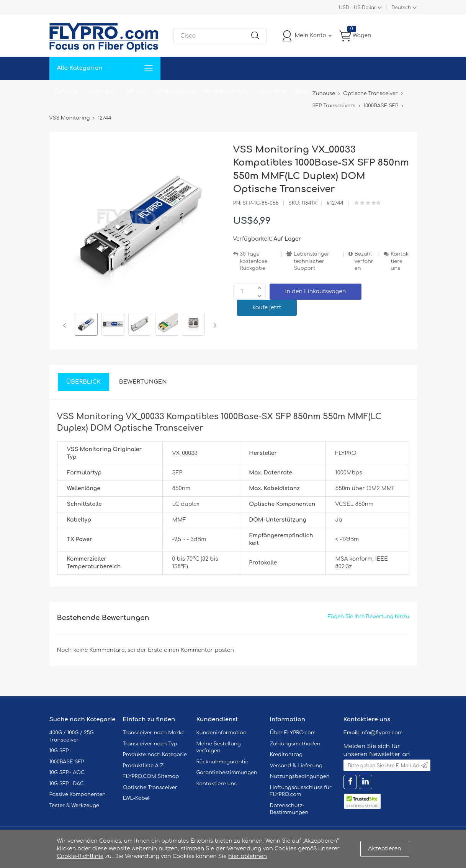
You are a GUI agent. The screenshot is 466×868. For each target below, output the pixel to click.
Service (135, 91)
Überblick (83, 382)
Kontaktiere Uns (227, 91)
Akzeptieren (385, 849)
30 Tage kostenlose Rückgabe (254, 261)
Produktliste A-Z (143, 766)
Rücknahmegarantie (222, 762)
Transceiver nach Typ (150, 744)
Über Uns (272, 91)
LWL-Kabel (136, 798)
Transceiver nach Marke (154, 733)
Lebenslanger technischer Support (311, 261)
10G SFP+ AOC (67, 773)
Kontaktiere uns (400, 261)
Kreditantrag (286, 755)
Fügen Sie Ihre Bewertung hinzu (369, 617)
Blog (302, 91)
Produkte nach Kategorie (155, 755)
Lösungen (102, 91)
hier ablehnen (248, 856)
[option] (86, 325)
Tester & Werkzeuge (74, 806)
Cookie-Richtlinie (80, 856)
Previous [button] (66, 325)
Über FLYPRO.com (293, 733)
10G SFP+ (60, 751)
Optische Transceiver (150, 788)
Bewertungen (143, 382)
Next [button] (213, 325)
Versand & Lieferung (296, 766)
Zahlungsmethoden (295, 744)
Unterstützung (175, 91)
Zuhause (66, 91)
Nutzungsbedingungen (300, 776)
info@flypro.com (382, 733)
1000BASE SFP (67, 762)
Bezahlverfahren (364, 261)
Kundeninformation (222, 733)
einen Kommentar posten (199, 650)
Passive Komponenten (78, 794)
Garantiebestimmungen (227, 773)
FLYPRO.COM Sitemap (151, 776)
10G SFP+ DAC (67, 784)
